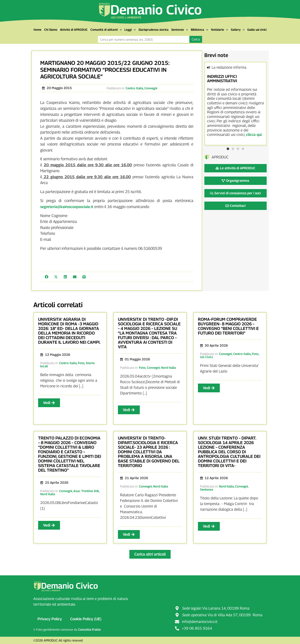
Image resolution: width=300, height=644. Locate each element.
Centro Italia (134, 88)
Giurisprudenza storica (154, 30)
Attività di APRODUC (74, 30)
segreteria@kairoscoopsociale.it (67, 207)
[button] (47, 277)
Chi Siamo (51, 30)
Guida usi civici (257, 30)
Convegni (151, 88)
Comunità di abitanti (106, 30)
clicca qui (254, 134)
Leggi (130, 30)
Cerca (196, 39)
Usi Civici (206, 357)
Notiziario (220, 30)
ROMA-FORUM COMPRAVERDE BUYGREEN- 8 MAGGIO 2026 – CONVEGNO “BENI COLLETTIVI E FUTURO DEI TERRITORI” (228, 326)
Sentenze (180, 30)
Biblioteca (200, 30)
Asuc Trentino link (86, 491)
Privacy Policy (50, 619)
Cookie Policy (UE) (86, 619)
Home (37, 30)
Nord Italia (168, 367)
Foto (81, 363)
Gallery (238, 30)
